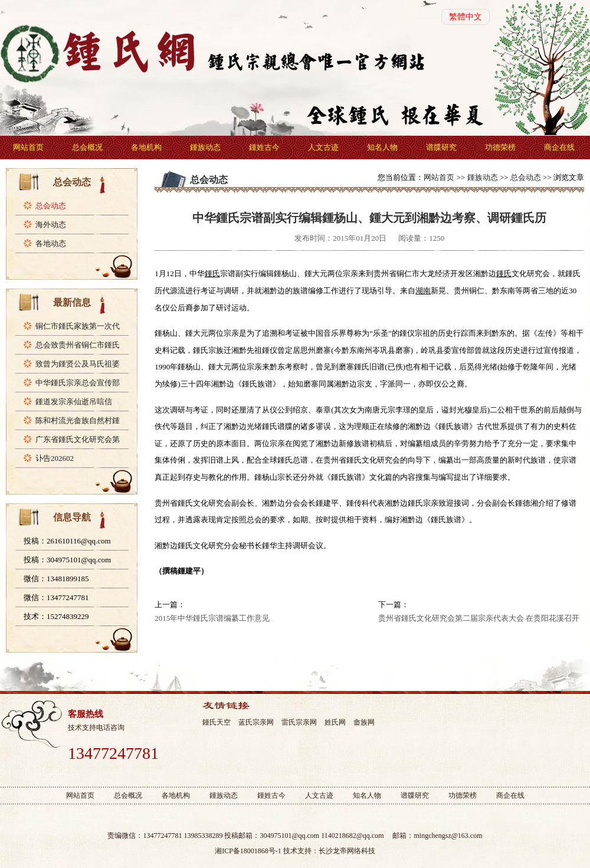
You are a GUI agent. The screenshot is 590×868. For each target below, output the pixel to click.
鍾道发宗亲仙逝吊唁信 (74, 402)
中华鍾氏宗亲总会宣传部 (78, 383)
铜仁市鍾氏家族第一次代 (78, 326)
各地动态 (51, 243)
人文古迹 (323, 147)
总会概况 (87, 147)
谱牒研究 (441, 147)
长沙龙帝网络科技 (347, 851)
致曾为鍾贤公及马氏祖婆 (78, 364)
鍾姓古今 (264, 147)
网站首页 (28, 147)
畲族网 (364, 722)
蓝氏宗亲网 (256, 722)
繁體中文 (466, 17)
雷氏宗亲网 (299, 722)
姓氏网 (335, 722)
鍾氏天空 (217, 722)
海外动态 (51, 225)
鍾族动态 (205, 147)
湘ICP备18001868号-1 (248, 851)
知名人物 (382, 147)
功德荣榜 (500, 147)
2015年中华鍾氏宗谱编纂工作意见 (212, 618)
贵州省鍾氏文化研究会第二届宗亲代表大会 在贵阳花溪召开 (479, 618)
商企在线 (559, 147)
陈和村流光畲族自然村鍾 (78, 420)
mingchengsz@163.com (448, 836)
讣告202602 (55, 458)
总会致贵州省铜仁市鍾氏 (78, 345)
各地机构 (146, 147)
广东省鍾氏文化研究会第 (78, 439)
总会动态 (51, 206)
